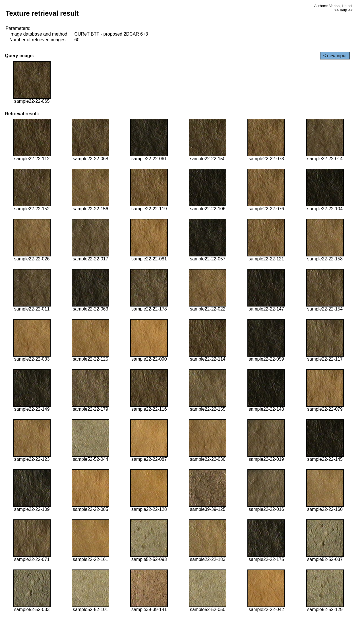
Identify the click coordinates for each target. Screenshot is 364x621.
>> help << (344, 10)
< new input (335, 56)
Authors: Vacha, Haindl (333, 6)
